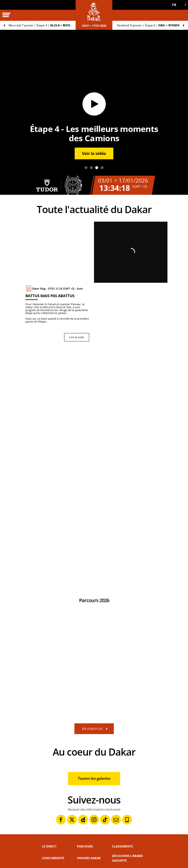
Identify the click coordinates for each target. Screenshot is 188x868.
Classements (122, 846)
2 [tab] (91, 168)
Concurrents (53, 858)
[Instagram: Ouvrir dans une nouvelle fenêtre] (94, 820)
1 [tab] (86, 168)
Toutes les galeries (94, 778)
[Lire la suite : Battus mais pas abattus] (57, 313)
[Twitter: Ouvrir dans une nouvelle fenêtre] (72, 820)
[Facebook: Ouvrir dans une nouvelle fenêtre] (61, 820)
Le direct (49, 846)
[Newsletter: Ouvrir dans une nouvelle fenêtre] (116, 820)
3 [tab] (97, 168)
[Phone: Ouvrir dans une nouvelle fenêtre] (127, 820)
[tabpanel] (94, 112)
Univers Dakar (89, 858)
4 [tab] (102, 168)
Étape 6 (148, 25)
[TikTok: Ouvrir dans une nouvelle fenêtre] (105, 820)
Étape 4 (43, 25)
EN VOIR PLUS (92, 729)
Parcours (85, 846)
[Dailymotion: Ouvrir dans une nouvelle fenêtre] (83, 820)
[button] (176, 5)
